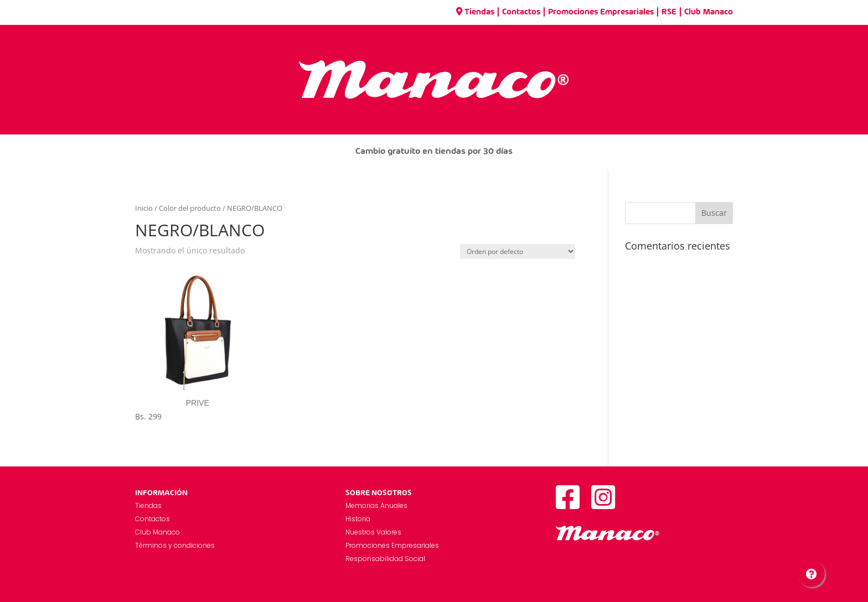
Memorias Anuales (376, 505)
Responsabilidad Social (385, 559)
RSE (669, 12)
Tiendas (475, 12)
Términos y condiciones (175, 545)
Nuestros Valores (373, 532)
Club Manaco (709, 12)
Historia (358, 519)
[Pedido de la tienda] (518, 251)
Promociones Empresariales (601, 12)
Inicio (144, 208)
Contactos (521, 12)
